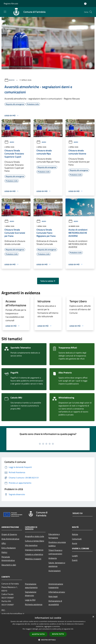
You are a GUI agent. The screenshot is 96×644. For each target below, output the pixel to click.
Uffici (4, 543)
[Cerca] (91, 12)
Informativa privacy (57, 592)
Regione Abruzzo (11, 3)
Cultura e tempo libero (34, 541)
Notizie (75, 534)
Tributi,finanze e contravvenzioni (55, 552)
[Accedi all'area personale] (85, 4)
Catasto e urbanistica (34, 554)
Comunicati (77, 539)
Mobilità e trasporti (33, 559)
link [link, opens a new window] (72, 629)
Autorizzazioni (55, 571)
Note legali (53, 596)
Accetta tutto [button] (38, 634)
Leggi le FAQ (30, 600)
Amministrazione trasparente (56, 586)
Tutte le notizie (48, 281)
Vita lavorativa (31, 545)
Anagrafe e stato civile (34, 536)
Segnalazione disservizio (31, 594)
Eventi (75, 560)
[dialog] (48, 629)
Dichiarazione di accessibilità (55, 603)
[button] (48, 640)
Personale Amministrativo (8, 559)
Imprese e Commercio (34, 550)
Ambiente (53, 558)
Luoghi (75, 556)
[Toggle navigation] (5, 12)
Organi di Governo (9, 534)
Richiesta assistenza (34, 604)
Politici (4, 552)
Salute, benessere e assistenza (57, 564)
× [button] (93, 617)
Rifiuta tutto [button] (58, 634)
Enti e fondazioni (9, 548)
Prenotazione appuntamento (31, 586)
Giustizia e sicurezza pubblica (57, 544)
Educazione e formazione (54, 536)
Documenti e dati (9, 565)
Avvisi (12, 80)
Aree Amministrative (10, 539)
